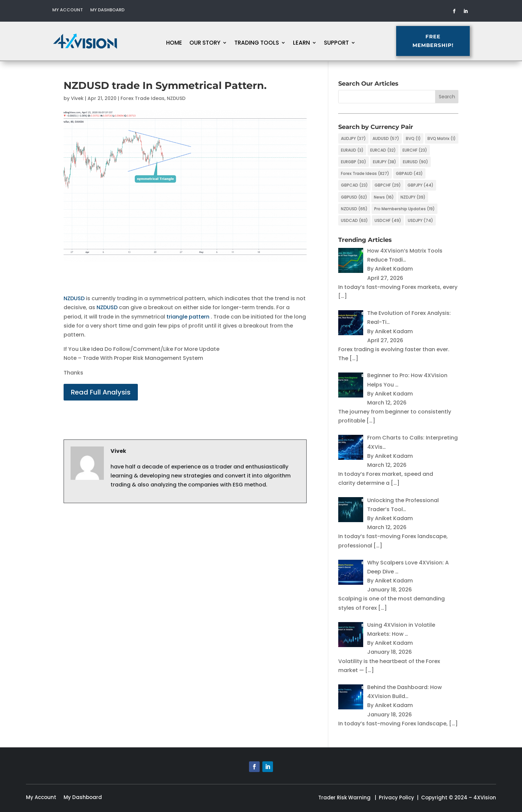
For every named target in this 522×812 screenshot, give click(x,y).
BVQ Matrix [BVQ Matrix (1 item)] (442, 138)
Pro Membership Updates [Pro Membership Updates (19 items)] (404, 209)
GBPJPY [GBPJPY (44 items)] (420, 185)
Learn (301, 43)
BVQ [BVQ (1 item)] (413, 138)
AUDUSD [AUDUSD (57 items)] (386, 138)
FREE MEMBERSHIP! (480, 41)
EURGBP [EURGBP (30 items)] (354, 162)
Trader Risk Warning (344, 798)
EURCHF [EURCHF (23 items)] (415, 150)
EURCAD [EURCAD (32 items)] (383, 150)
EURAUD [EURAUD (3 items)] (352, 150)
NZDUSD (176, 98)
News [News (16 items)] (384, 197)
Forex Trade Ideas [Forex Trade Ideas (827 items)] (365, 173)
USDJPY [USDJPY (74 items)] (420, 220)
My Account (68, 10)
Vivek (77, 98)
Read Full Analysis (101, 392)
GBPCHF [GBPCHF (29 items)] (388, 185)
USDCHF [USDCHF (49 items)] (388, 220)
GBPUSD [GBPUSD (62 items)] (354, 197)
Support (336, 43)
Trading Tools (257, 43)
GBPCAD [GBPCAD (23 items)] (354, 185)
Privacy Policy (396, 798)
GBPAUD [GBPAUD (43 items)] (409, 173)
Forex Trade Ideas (142, 98)
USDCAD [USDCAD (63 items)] (354, 220)
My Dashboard (107, 10)
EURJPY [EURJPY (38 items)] (385, 162)
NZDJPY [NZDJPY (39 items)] (413, 197)
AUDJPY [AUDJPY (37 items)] (353, 138)
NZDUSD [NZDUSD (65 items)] (354, 209)
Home (174, 43)
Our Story (205, 43)
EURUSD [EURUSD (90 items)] (415, 162)
